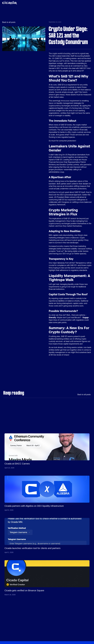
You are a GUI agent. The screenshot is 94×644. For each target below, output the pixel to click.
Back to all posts (9, 22)
